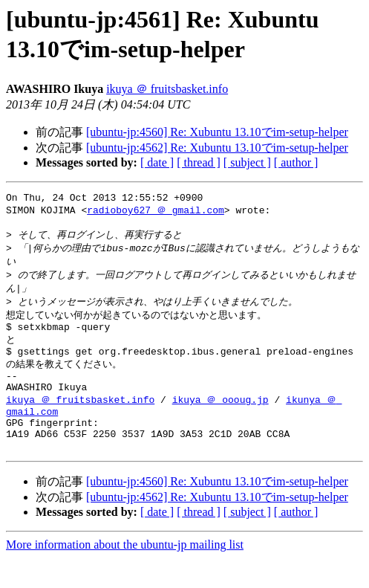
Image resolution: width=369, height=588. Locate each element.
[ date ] (157, 162)
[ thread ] (199, 162)
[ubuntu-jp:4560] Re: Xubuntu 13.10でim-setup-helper (217, 132)
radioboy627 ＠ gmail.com (156, 213)
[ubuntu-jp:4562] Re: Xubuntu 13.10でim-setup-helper (217, 148)
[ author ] (296, 162)
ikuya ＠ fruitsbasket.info (167, 89)
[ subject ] (247, 162)
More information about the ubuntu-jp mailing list (125, 575)
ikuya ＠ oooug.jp (221, 421)
